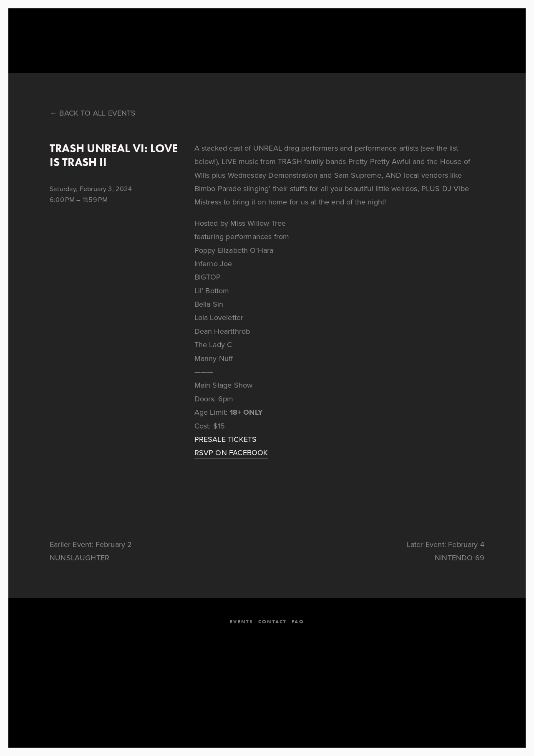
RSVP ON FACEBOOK (231, 452)
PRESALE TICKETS (226, 439)
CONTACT (272, 621)
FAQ (298, 621)
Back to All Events (97, 113)
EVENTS (242, 621)
